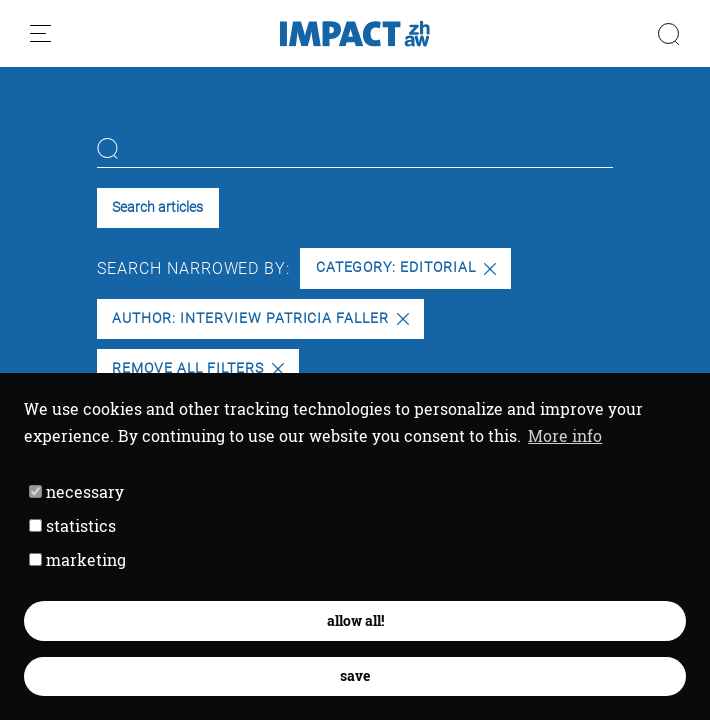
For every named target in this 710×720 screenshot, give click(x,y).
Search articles (157, 207)
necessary (76, 491)
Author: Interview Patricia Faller (260, 318)
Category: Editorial (406, 267)
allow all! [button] (355, 620)
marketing (77, 559)
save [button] (355, 675)
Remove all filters (197, 368)
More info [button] (565, 435)
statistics (72, 525)
